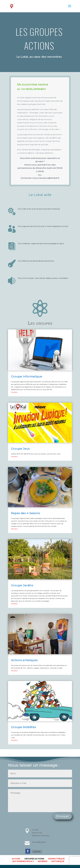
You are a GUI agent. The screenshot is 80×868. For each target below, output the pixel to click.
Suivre (37, 852)
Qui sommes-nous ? (23, 861)
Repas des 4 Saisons (25, 513)
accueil (16, 859)
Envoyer (63, 816)
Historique (58, 861)
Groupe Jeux (20, 449)
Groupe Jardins (22, 585)
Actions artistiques (24, 660)
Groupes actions (34, 859)
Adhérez (43, 861)
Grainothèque (56, 859)
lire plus (14, 392)
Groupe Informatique (27, 377)
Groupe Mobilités (23, 727)
